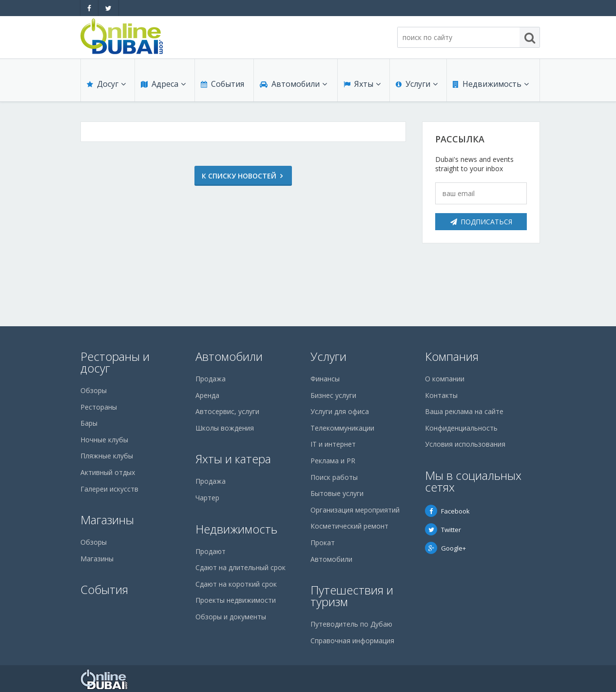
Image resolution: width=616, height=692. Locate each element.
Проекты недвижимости (236, 600)
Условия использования (465, 444)
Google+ (445, 548)
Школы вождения (225, 428)
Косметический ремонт (349, 526)
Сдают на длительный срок (241, 567)
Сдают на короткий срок (236, 584)
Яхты (362, 84)
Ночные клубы (104, 440)
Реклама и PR (333, 461)
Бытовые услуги (337, 493)
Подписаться (481, 222)
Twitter (443, 530)
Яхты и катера (233, 459)
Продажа (211, 379)
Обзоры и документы (231, 617)
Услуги (417, 84)
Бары (89, 423)
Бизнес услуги (333, 395)
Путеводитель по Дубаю (351, 624)
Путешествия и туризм (352, 596)
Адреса (163, 84)
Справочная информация (352, 641)
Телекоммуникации (342, 428)
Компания (452, 356)
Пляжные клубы (107, 456)
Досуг (106, 84)
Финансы (325, 379)
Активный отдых (108, 472)
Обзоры (94, 390)
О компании (445, 379)
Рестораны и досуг (115, 362)
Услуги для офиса (340, 411)
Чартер (207, 498)
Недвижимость (491, 84)
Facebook (447, 511)
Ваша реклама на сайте (464, 411)
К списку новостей (239, 176)
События (222, 84)
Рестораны (99, 407)
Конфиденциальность (461, 428)
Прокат (323, 543)
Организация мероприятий (355, 510)
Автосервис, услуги (227, 411)
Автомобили (293, 84)
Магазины (107, 520)
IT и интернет (333, 444)
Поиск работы (334, 477)
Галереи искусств (109, 489)
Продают (211, 551)
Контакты (441, 395)
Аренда (207, 395)
